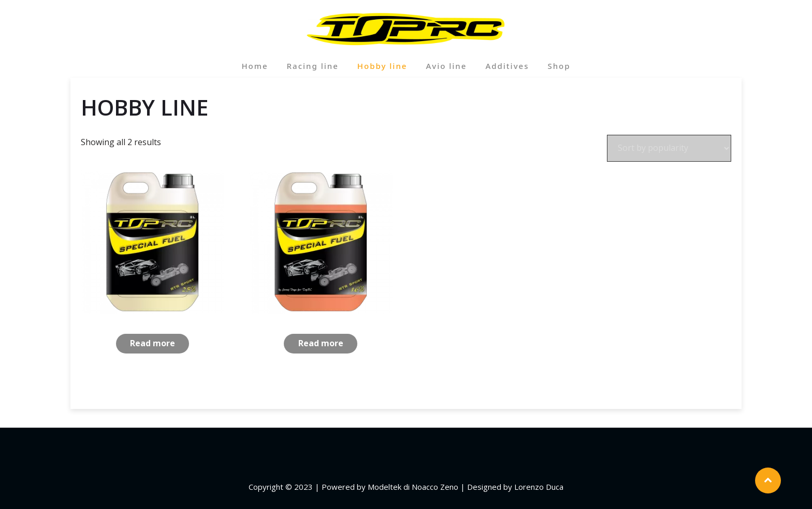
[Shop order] (669, 148)
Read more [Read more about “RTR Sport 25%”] (153, 343)
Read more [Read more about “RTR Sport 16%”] (321, 343)
